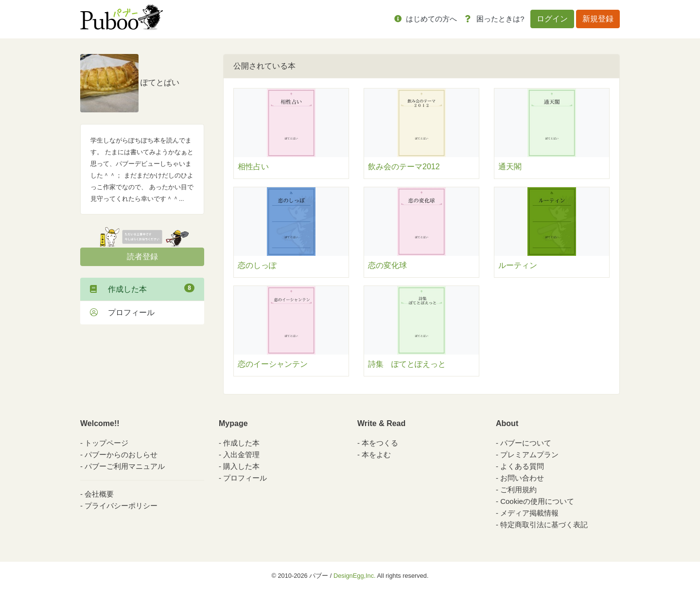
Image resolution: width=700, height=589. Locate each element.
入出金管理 (241, 455)
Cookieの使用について (537, 501)
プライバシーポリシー (121, 506)
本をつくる (380, 443)
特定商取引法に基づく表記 (544, 525)
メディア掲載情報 (529, 513)
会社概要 (99, 494)
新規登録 (598, 19)
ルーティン (518, 265)
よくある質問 (522, 466)
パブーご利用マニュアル (125, 466)
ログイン (552, 19)
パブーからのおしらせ (121, 455)
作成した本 (142, 288)
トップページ (106, 443)
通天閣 (510, 167)
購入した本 (241, 466)
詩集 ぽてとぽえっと (407, 364)
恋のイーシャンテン (273, 364)
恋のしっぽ (257, 265)
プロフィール (122, 312)
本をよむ (376, 455)
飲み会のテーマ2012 (404, 167)
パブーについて (526, 443)
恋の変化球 (387, 265)
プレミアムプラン (529, 455)
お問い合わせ (522, 478)
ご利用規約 (518, 490)
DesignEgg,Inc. (355, 576)
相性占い (253, 167)
